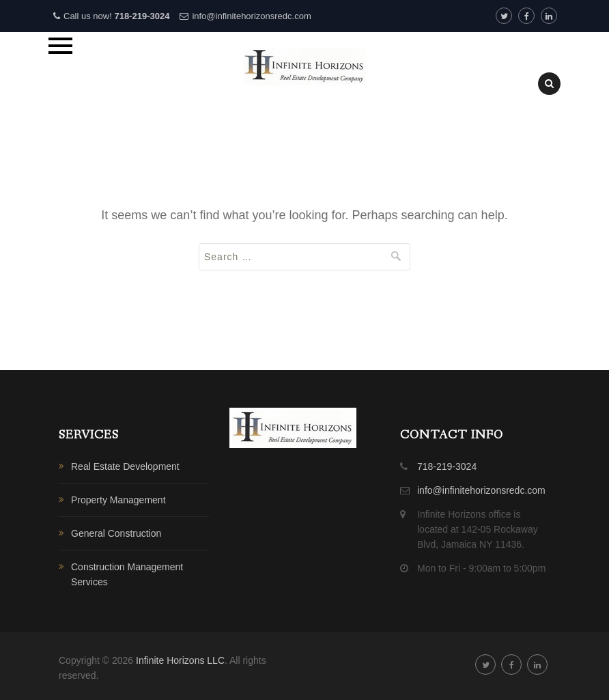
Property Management (118, 500)
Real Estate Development (125, 466)
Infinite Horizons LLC (180, 660)
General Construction (116, 533)
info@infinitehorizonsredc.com (251, 16)
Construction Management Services (127, 574)
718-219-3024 (142, 16)
